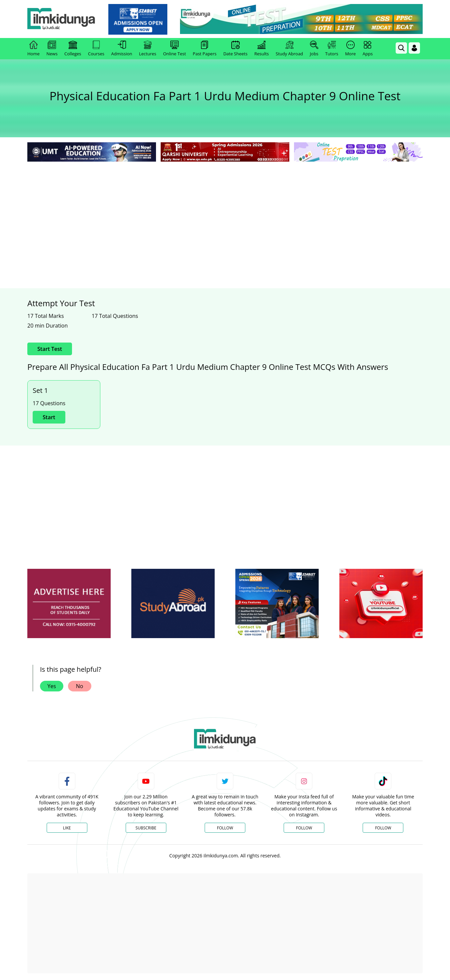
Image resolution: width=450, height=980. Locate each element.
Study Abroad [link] (289, 49)
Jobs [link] (314, 49)
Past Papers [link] (204, 49)
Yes (52, 686)
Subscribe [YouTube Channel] (146, 828)
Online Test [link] (174, 49)
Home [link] (33, 49)
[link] (140, 19)
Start (49, 417)
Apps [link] (368, 49)
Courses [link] (96, 49)
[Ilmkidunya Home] (64, 19)
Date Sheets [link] (235, 49)
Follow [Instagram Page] (304, 828)
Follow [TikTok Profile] (383, 828)
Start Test (50, 349)
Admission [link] (122, 49)
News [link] (52, 49)
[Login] (414, 48)
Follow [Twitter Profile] (225, 828)
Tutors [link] (332, 49)
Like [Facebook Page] (67, 828)
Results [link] (262, 49)
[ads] (69, 604)
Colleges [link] (73, 49)
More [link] (350, 49)
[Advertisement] (225, 213)
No (80, 686)
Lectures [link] (148, 49)
